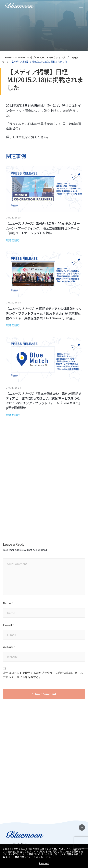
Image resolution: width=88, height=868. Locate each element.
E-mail (8, 625)
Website (9, 647)
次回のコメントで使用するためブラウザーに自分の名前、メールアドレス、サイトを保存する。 (43, 675)
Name (8, 603)
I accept (44, 863)
